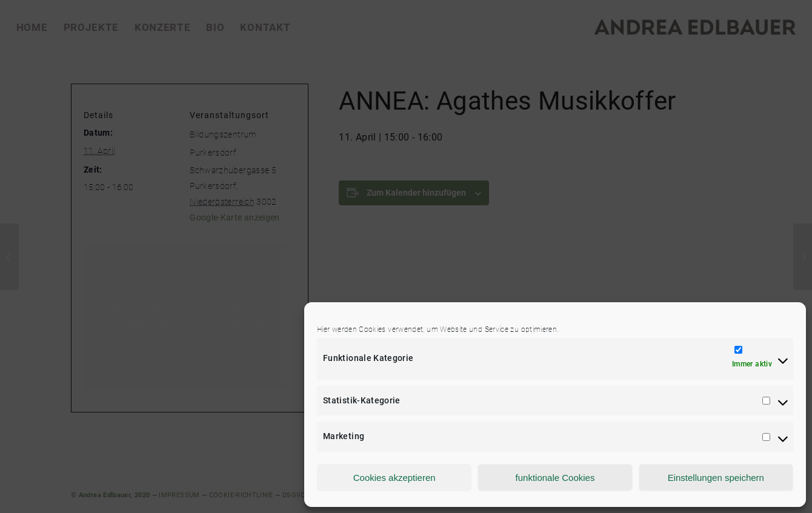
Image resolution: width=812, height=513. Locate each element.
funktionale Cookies (555, 478)
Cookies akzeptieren (394, 478)
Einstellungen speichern (716, 478)
